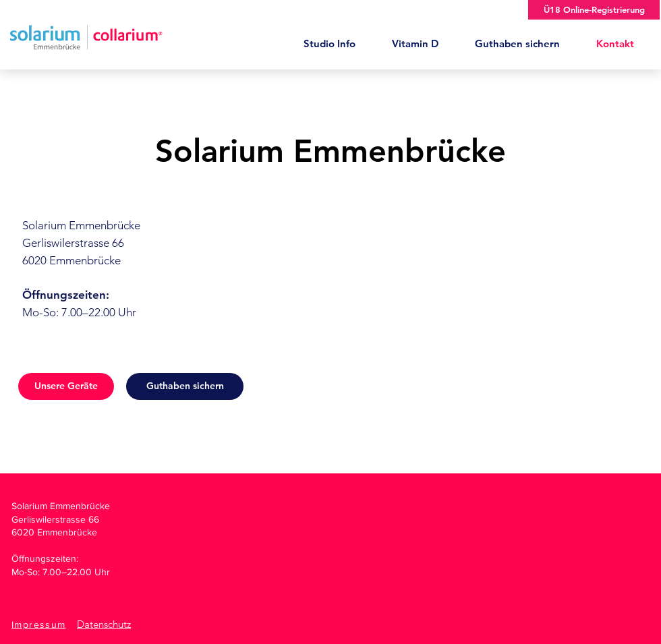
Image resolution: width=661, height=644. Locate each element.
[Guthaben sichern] (185, 386)
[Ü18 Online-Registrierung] (594, 10)
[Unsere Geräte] (66, 386)
